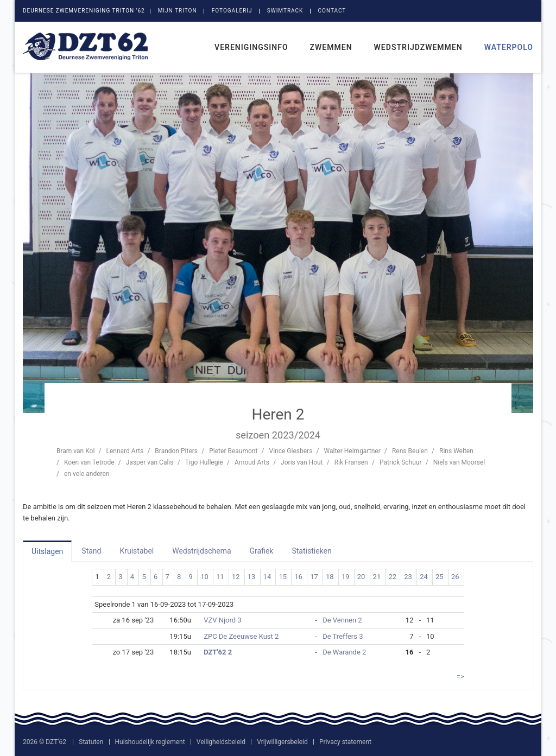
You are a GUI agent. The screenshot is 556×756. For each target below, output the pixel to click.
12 (236, 577)
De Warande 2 (344, 652)
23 (408, 577)
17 (314, 577)
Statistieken (311, 551)
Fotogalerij (232, 11)
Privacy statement (345, 742)
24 (424, 577)
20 (361, 577)
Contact (332, 11)
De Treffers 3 (343, 636)
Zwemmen (331, 47)
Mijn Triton (178, 11)
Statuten (91, 742)
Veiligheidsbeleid (221, 742)
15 (283, 577)
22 (392, 577)
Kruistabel (137, 551)
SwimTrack (285, 11)
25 (440, 577)
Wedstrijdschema (201, 551)
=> (460, 676)
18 (330, 577)
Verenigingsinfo (251, 47)
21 (377, 577)
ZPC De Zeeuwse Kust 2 (241, 636)
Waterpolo (509, 47)
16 (298, 577)
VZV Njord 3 (223, 620)
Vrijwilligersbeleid (282, 742)
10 (204, 577)
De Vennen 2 (342, 620)
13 (252, 577)
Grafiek (262, 551)
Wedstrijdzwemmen (418, 47)
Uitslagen (47, 551)
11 (220, 577)
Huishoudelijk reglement (150, 742)
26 (455, 577)
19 (346, 577)
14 (267, 577)
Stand (91, 551)
